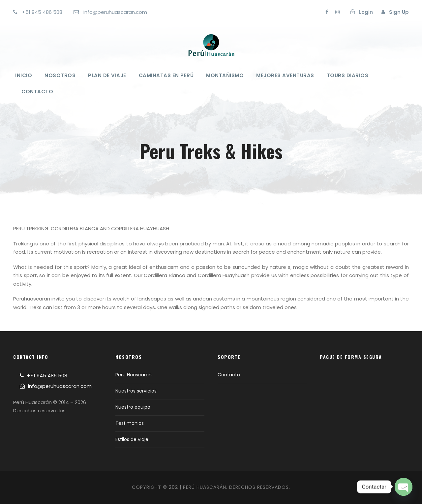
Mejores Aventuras (285, 75)
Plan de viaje (107, 75)
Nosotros (60, 75)
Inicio (24, 75)
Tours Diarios (348, 75)
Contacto (37, 92)
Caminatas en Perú (166, 75)
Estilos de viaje (132, 439)
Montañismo (225, 75)
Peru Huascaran (134, 375)
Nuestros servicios (136, 391)
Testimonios (130, 423)
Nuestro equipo (133, 407)
